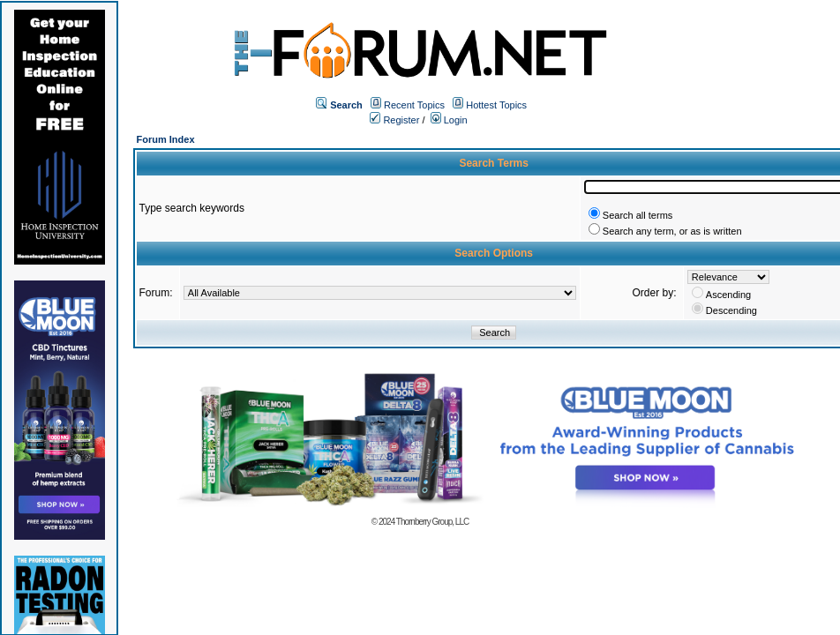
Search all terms (637, 215)
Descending (731, 310)
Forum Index (166, 139)
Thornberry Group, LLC (432, 522)
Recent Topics (414, 105)
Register (394, 120)
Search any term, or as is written (672, 231)
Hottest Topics (496, 105)
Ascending (728, 295)
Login (449, 120)
